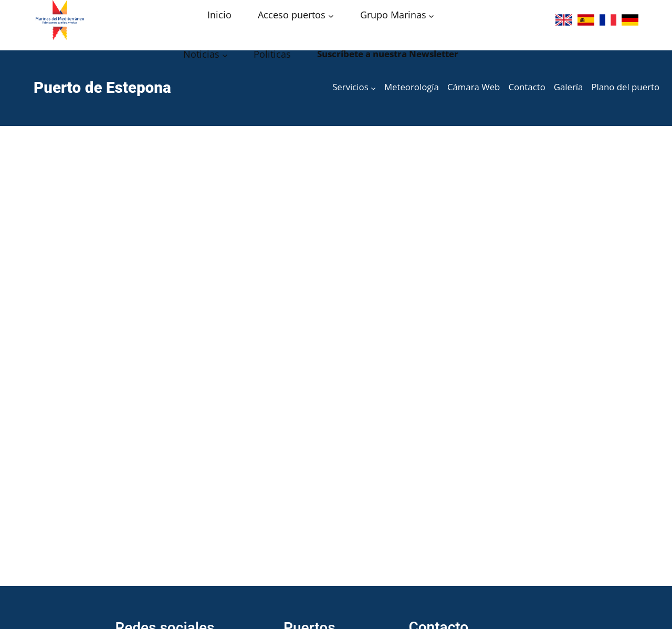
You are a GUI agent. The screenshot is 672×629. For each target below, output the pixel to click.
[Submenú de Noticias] (225, 55)
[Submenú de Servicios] (373, 88)
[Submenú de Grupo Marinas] (431, 16)
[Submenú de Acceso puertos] (331, 16)
